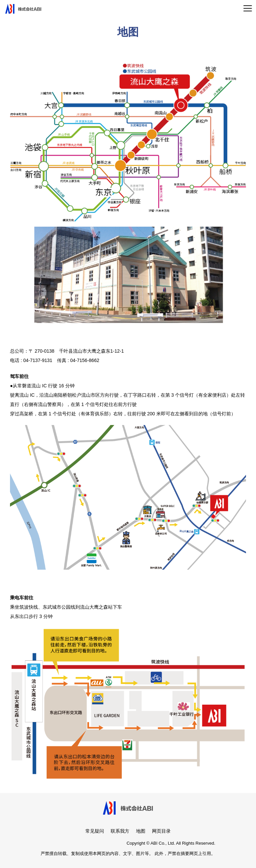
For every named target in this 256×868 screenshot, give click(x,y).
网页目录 (161, 831)
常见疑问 (95, 831)
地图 (141, 831)
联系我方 (120, 831)
